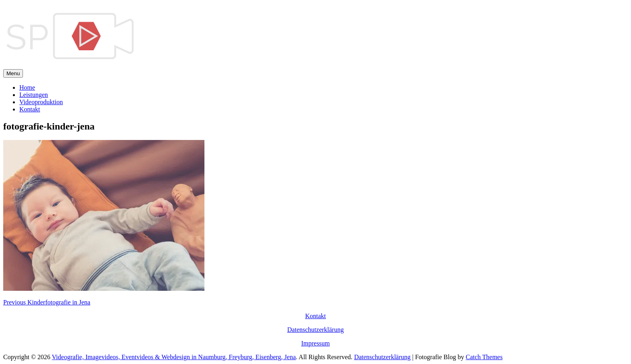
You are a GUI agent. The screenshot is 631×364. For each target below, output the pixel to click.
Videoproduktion (41, 102)
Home (27, 87)
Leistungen (34, 95)
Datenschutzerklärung (315, 330)
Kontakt (30, 109)
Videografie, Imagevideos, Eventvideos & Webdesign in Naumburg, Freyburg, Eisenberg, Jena (174, 357)
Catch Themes (484, 357)
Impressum (315, 343)
